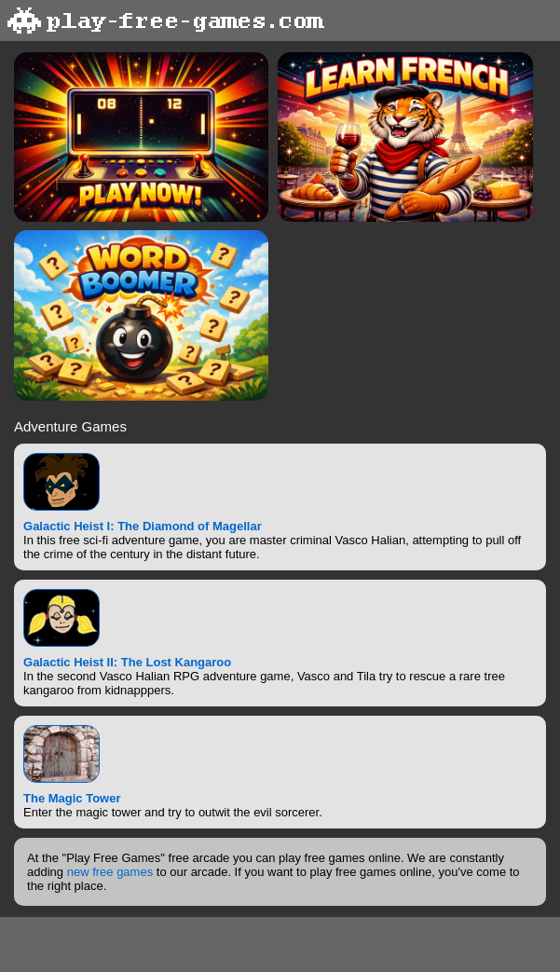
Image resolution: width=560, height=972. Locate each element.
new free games (110, 872)
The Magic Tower (72, 798)
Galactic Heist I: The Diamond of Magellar (143, 526)
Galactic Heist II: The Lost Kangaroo (127, 662)
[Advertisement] (280, 943)
